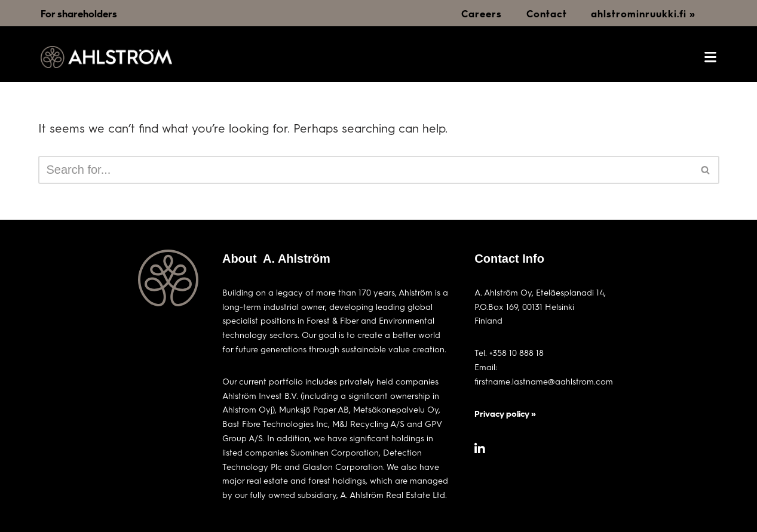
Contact (547, 13)
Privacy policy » (505, 413)
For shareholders (79, 13)
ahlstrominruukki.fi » (643, 13)
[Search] (365, 170)
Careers (482, 13)
